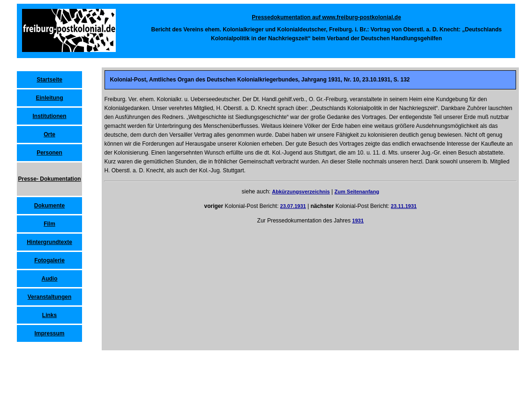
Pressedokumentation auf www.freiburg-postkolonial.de (326, 17)
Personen (49, 153)
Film (49, 224)
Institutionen (50, 116)
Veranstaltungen (49, 297)
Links (49, 315)
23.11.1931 (404, 206)
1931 (358, 221)
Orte (49, 134)
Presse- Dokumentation (50, 179)
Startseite (49, 80)
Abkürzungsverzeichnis (301, 192)
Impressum (50, 333)
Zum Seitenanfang (357, 192)
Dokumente (49, 206)
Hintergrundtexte (49, 242)
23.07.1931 (293, 206)
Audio (50, 279)
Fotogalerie (49, 260)
